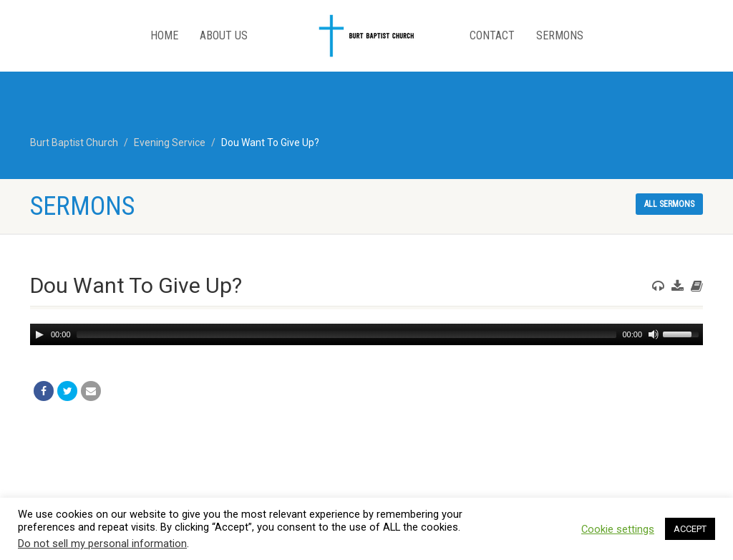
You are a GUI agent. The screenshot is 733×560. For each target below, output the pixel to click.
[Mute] (654, 334)
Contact (492, 35)
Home (164, 35)
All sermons (669, 204)
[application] (366, 334)
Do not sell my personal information (102, 544)
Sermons (560, 35)
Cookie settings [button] (618, 529)
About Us (224, 35)
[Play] (39, 334)
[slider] (347, 334)
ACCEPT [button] (690, 529)
